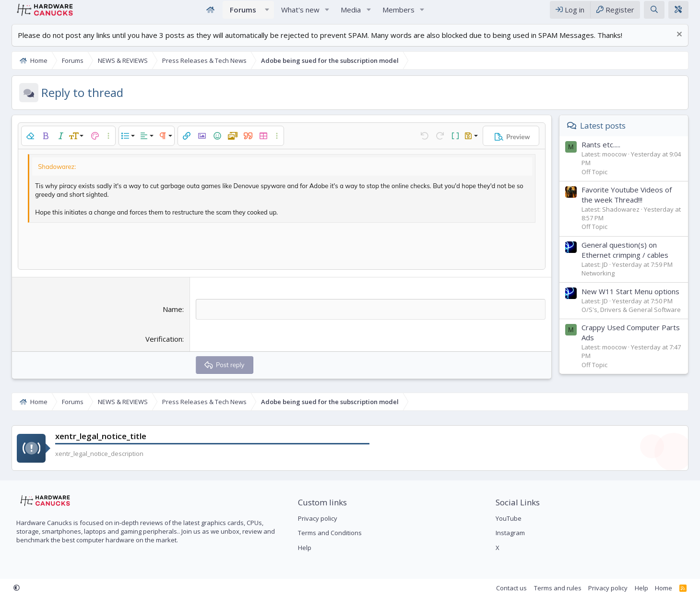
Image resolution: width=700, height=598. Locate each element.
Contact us (519, 588)
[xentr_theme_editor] (685, 14)
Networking (605, 281)
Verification (161, 347)
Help (302, 548)
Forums (243, 13)
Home (211, 14)
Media (351, 13)
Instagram (513, 533)
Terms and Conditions (327, 533)
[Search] (661, 14)
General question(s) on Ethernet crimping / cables (632, 258)
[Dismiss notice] (685, 43)
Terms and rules (564, 588)
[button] (267, 14)
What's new (300, 13)
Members (398, 13)
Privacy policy (315, 518)
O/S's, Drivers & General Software (638, 318)
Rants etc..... (608, 153)
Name (170, 317)
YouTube (511, 518)
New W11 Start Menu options (637, 299)
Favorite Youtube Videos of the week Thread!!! (633, 203)
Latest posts (610, 134)
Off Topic (601, 179)
